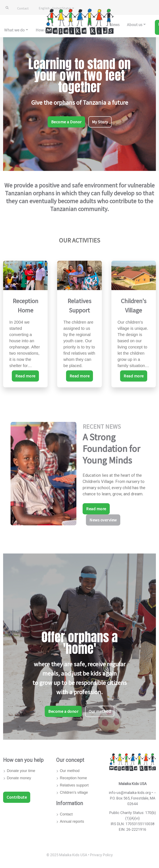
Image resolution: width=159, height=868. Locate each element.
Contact (23, 8)
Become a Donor (66, 122)
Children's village (74, 792)
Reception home (73, 778)
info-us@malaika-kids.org (130, 793)
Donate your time (21, 771)
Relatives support (74, 785)
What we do (14, 30)
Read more (25, 376)
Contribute (17, 797)
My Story (100, 122)
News (115, 25)
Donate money (19, 778)
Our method (100, 711)
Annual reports (72, 821)
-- (155, 793)
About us (135, 25)
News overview (103, 520)
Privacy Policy (101, 855)
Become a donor (63, 711)
